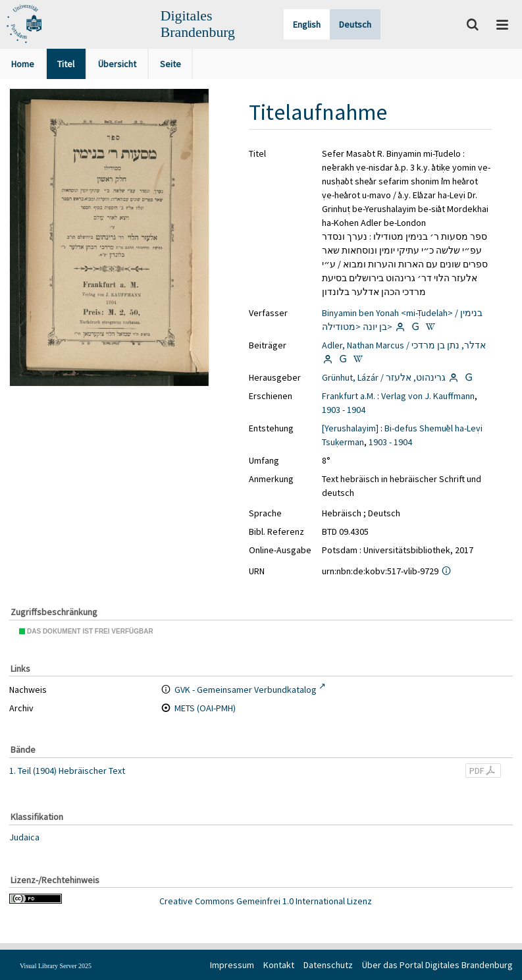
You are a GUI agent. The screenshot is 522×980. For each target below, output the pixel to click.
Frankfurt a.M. (349, 396)
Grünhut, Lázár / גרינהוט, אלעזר (384, 377)
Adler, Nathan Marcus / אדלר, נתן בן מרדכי (404, 345)
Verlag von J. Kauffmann (428, 396)
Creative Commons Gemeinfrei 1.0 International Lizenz (266, 901)
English (307, 24)
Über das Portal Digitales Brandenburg (437, 965)
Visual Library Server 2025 (56, 966)
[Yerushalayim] (350, 428)
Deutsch (355, 24)
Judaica (24, 837)
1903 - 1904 (344, 410)
